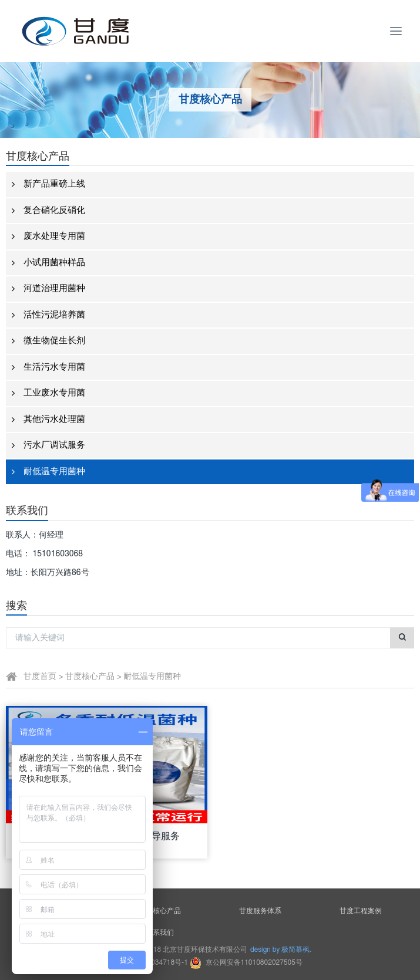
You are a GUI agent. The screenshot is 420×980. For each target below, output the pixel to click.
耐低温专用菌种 (48, 472)
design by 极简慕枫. (281, 949)
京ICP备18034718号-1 (154, 962)
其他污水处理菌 (48, 420)
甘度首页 (40, 677)
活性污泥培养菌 (48, 315)
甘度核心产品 (90, 677)
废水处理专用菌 (48, 237)
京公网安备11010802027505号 (246, 962)
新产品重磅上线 (48, 185)
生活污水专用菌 (48, 368)
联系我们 (160, 932)
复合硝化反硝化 (48, 211)
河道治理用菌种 (48, 289)
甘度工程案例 (361, 911)
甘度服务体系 (260, 911)
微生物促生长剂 (48, 341)
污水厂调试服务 (48, 446)
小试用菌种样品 (48, 263)
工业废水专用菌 (48, 393)
